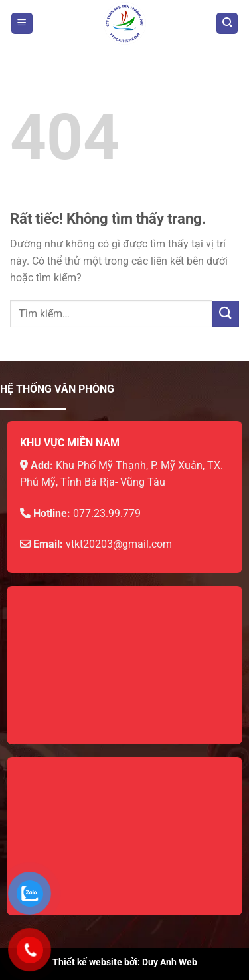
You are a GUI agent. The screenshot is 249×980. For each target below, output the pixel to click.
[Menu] (22, 24)
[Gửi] (226, 314)
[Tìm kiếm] (227, 24)
